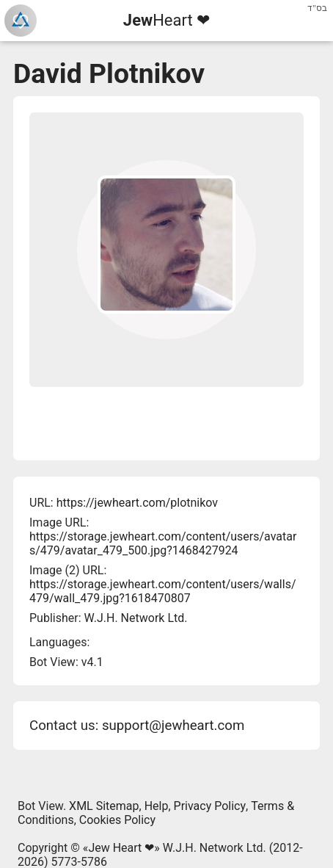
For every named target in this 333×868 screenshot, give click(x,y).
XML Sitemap (104, 806)
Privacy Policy (210, 806)
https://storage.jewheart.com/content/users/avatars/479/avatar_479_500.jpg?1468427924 (163, 543)
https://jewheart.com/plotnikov (137, 503)
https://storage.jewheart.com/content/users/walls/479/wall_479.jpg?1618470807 (162, 591)
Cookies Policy (117, 820)
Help (157, 806)
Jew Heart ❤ (121, 848)
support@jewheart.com (173, 726)
